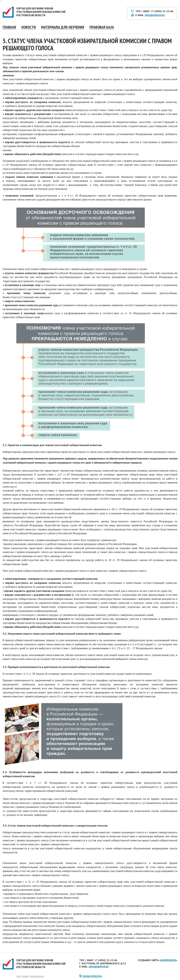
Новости (29, 27)
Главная (9, 27)
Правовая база (102, 27)
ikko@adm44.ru (155, 15)
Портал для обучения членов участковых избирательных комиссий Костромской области (41, 12)
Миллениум (168, 960)
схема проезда (92, 976)
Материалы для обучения (63, 27)
